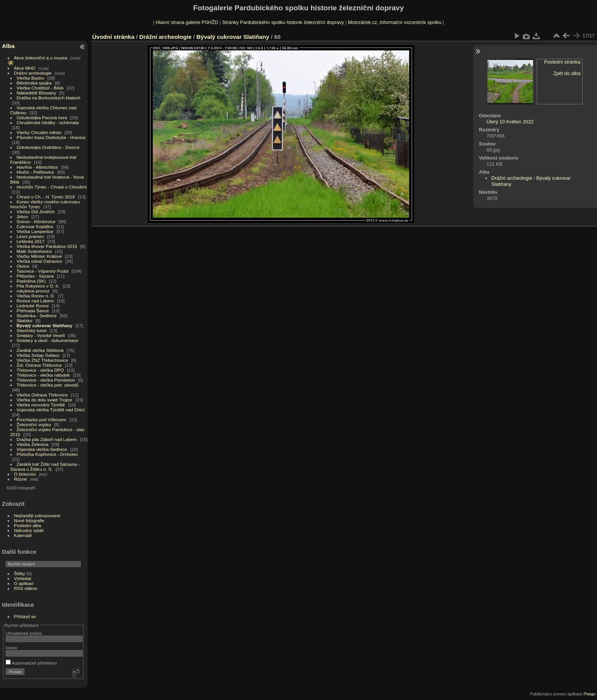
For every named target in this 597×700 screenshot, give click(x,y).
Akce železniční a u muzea (41, 58)
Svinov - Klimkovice (36, 221)
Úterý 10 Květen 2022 (510, 122)
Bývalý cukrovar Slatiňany (45, 325)
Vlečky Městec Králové (39, 256)
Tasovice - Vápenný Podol (43, 271)
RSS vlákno (26, 588)
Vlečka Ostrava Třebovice (42, 395)
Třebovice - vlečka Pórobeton (46, 380)
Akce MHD (25, 68)
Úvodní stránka (113, 37)
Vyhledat (23, 578)
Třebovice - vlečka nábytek (43, 375)
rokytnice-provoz (33, 291)
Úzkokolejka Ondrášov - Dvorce (48, 147)
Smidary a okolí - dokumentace (48, 340)
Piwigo (590, 694)
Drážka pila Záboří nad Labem (47, 439)
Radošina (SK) (31, 281)
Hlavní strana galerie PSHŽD (187, 22)
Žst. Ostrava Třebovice (39, 365)
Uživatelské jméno (24, 633)
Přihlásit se (25, 616)
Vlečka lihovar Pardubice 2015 (47, 246)
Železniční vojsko (35, 424)
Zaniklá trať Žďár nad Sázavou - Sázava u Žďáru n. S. (45, 467)
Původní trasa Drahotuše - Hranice (51, 137)
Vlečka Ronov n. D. (36, 296)
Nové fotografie (29, 520)
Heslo (11, 648)
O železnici (25, 474)
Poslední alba (28, 525)
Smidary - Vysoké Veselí (41, 335)
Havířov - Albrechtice (38, 167)
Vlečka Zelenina (33, 444)
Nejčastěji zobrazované (37, 515)
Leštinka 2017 (31, 241)
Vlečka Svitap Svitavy (38, 355)
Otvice (23, 266)
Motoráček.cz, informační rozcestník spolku (395, 22)
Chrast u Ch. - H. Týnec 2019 (46, 197)
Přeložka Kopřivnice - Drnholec (48, 454)
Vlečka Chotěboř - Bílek (40, 88)
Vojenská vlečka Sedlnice (42, 449)
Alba (8, 46)
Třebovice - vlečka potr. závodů (48, 385)
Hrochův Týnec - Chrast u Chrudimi (52, 187)
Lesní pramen (30, 236)
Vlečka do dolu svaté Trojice (45, 400)
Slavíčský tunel (32, 330)
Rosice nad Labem (35, 301)
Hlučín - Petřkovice (36, 172)
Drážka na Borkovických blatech (49, 98)
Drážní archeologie (33, 73)
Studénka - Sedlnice (37, 316)
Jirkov (23, 217)
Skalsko (25, 320)
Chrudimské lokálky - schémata (48, 122)
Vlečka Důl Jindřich (36, 212)
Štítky (20, 573)
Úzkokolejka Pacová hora (42, 117)
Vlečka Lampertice (35, 231)
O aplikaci (24, 583)
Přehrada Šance (33, 311)
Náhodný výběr (29, 530)
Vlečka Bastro (31, 78)
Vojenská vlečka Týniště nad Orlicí (51, 410)
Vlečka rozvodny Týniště (41, 405)
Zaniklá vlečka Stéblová (40, 350)
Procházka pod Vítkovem (42, 420)
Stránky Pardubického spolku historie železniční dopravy (283, 22)
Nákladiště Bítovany (37, 93)
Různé (21, 479)
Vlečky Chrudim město (39, 132)
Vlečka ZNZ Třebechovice (42, 360)
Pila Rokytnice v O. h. (38, 286)
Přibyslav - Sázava (35, 276)
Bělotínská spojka (34, 83)
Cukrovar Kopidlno (35, 226)
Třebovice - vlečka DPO (40, 370)
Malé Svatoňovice (34, 251)
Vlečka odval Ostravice (40, 261)
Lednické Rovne (33, 306)
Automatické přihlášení (31, 663)
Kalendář (23, 535)
